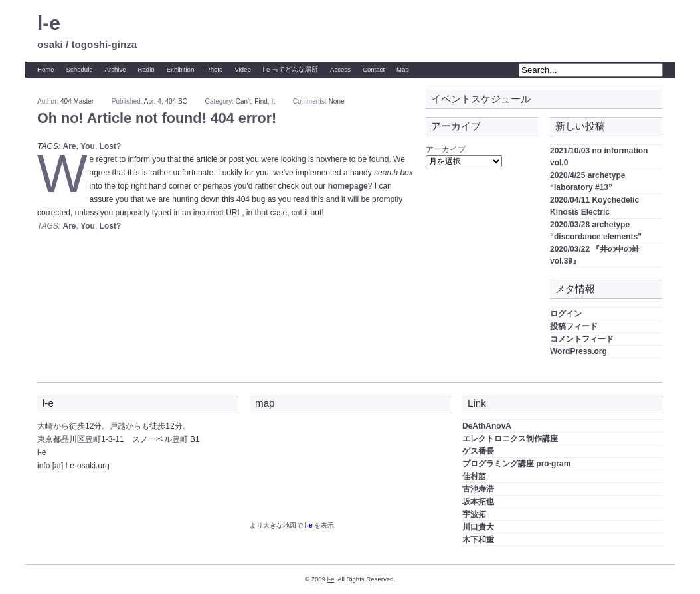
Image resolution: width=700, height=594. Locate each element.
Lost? (111, 146)
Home (46, 69)
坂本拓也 (478, 502)
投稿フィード (574, 326)
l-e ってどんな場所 (291, 69)
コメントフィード (582, 339)
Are (69, 146)
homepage (348, 186)
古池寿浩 (478, 489)
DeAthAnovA (487, 426)
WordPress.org (578, 351)
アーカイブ (446, 149)
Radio (146, 69)
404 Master (77, 101)
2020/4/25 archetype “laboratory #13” (587, 181)
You (88, 146)
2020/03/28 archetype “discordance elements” (596, 231)
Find (261, 101)
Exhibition (181, 69)
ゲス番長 (478, 451)
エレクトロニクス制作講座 (510, 439)
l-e (49, 23)
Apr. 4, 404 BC (166, 101)
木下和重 (478, 540)
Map (403, 69)
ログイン (566, 314)
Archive (116, 69)
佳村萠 (474, 476)
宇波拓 (474, 514)
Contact (374, 69)
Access (340, 69)
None (337, 101)
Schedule (80, 69)
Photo (214, 69)
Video (242, 69)
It (273, 101)
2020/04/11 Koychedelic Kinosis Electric (594, 206)
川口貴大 (478, 527)
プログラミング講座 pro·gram (516, 464)
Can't (243, 101)
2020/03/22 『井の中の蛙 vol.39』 (595, 255)
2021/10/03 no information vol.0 (599, 157)
